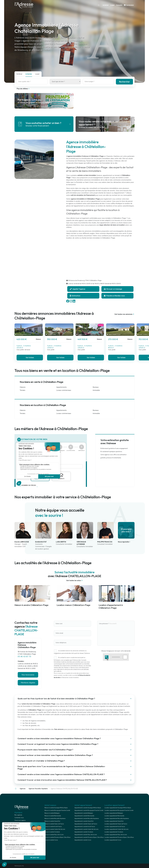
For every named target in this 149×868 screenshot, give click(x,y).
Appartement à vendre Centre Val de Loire (86, 829)
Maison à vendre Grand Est (52, 821)
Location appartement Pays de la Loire (116, 835)
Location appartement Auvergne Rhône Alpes (118, 808)
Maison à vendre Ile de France (53, 827)
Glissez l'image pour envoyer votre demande (116, 651)
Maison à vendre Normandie (53, 816)
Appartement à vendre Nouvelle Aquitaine (87, 818)
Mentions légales (28, 683)
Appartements (61, 387)
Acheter (106, 5)
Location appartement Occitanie (114, 832)
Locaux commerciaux (64, 390)
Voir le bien (30, 357)
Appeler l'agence (78, 289)
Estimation (75, 296)
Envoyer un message (113, 289)
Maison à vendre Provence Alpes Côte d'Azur (57, 837)
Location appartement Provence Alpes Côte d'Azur (119, 837)
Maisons (23, 387)
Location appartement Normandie (114, 816)
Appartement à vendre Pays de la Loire (86, 835)
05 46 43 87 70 (24, 657)
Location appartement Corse (113, 840)
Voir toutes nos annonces (124, 314)
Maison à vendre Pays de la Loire (54, 835)
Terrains (23, 390)
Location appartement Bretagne (114, 813)
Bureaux (96, 387)
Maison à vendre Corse (51, 840)
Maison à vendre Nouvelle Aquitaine (55, 818)
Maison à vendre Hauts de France (54, 824)
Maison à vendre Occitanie (52, 832)
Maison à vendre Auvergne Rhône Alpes (56, 808)
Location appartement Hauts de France (116, 824)
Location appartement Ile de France (115, 827)
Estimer (19, 74)
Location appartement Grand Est (114, 821)
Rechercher (124, 82)
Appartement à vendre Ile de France (85, 827)
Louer (112, 5)
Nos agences (18, 815)
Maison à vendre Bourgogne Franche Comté (57, 810)
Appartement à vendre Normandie (84, 816)
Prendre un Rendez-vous (114, 296)
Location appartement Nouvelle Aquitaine (117, 818)
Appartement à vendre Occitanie (84, 832)
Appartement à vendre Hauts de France (86, 824)
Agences (23, 789)
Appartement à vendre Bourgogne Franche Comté (89, 810)
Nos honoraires (28, 675)
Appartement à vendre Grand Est (84, 821)
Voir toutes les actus (75, 581)
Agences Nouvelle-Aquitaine (38, 789)
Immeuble (96, 390)
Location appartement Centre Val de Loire (116, 829)
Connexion (129, 5)
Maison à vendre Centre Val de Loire (55, 829)
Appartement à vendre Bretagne (84, 813)
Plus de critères (23, 89)
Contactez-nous (19, 818)
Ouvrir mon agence (20, 820)
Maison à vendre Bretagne (52, 813)
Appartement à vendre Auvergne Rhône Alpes (88, 808)
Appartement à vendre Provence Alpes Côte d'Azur (89, 837)
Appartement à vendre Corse (83, 840)
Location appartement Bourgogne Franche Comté (119, 810)
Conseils (119, 5)
